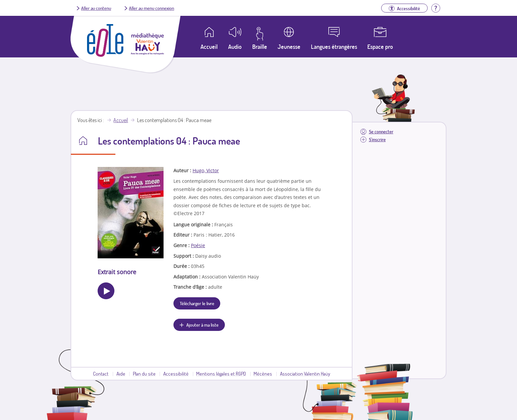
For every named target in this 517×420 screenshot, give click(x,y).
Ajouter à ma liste (202, 325)
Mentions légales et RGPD (221, 373)
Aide (121, 373)
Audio (235, 47)
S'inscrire (377, 139)
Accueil (121, 120)
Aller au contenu (96, 8)
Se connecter (381, 131)
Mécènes (263, 373)
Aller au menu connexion (152, 8)
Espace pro (380, 47)
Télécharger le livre (197, 303)
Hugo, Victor (206, 170)
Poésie (198, 245)
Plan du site (144, 373)
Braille (260, 47)
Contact (101, 373)
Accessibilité (176, 373)
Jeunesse (289, 47)
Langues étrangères (334, 47)
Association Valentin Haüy (305, 373)
